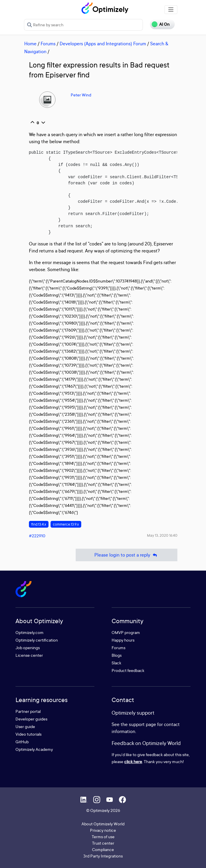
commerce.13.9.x (66, 524)
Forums (48, 44)
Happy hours (123, 640)
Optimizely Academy (34, 749)
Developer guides (31, 719)
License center (29, 655)
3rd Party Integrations (103, 856)
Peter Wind (81, 95)
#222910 (37, 536)
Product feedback (128, 670)
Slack (116, 663)
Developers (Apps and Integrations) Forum (103, 44)
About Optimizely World (103, 824)
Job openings (28, 648)
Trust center (103, 843)
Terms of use (103, 837)
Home (30, 44)
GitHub (22, 742)
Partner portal (28, 711)
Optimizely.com (30, 632)
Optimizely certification (37, 640)
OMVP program (126, 632)
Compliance (103, 849)
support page (142, 724)
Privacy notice (103, 830)
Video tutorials (28, 734)
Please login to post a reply (127, 555)
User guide (25, 726)
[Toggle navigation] (171, 10)
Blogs (117, 655)
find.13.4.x (39, 524)
